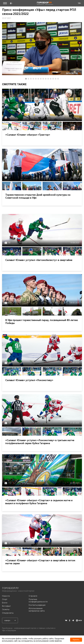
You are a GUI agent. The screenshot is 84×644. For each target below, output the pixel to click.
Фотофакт (6, 606)
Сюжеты (6, 609)
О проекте (33, 596)
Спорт (5, 599)
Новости (6, 596)
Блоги (5, 603)
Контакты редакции (37, 605)
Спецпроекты (8, 613)
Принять (76, 640)
